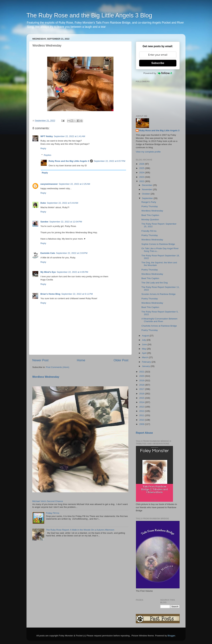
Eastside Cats (48, 253)
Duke (43, 203)
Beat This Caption (150, 215)
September (148, 198)
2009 (142, 424)
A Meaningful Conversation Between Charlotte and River (159, 320)
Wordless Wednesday (46, 377)
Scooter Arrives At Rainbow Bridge (159, 294)
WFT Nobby (47, 136)
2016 (142, 394)
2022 (142, 181)
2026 (142, 164)
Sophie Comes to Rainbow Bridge (158, 244)
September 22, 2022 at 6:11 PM (77, 294)
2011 (142, 415)
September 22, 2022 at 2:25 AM (74, 184)
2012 (142, 411)
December (147, 185)
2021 (142, 372)
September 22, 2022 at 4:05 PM (72, 272)
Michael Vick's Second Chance (48, 501)
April (145, 353)
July (144, 340)
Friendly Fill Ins (149, 231)
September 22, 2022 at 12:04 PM (66, 222)
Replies (48, 155)
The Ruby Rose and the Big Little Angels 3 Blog (89, 15)
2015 (142, 398)
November (147, 189)
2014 (142, 402)
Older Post (121, 360)
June (145, 344)
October (146, 194)
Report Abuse (144, 433)
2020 (142, 376)
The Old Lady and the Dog (155, 283)
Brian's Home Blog (50, 294)
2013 (142, 407)
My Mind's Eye (48, 272)
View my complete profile (148, 152)
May (144, 349)
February (147, 362)
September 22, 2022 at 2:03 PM (72, 253)
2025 (142, 168)
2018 (142, 385)
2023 (142, 177)
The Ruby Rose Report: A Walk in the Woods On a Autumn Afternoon (80, 530)
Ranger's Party (149, 202)
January (146, 366)
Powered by (158, 73)
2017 (142, 389)
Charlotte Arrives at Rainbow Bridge (159, 326)
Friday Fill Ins (53, 513)
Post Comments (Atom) (58, 367)
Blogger (171, 636)
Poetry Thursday (150, 206)
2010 (142, 420)
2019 (142, 380)
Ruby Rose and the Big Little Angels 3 (69, 161)
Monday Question (150, 220)
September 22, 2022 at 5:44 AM (63, 203)
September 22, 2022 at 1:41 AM (69, 136)
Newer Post (40, 360)
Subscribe (158, 63)
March (145, 357)
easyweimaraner (49, 184)
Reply (43, 148)
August (146, 336)
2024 (142, 173)
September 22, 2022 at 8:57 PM (110, 161)
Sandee (44, 222)
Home (81, 360)
